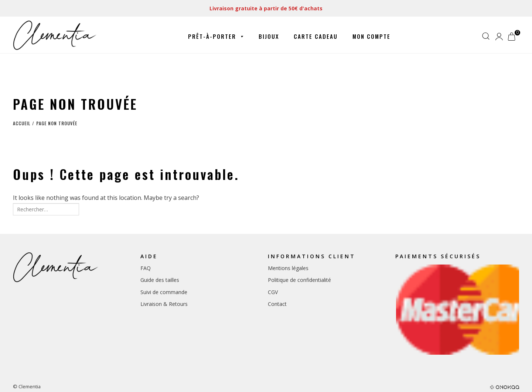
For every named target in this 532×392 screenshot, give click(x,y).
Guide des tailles (160, 280)
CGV (273, 292)
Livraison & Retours (164, 304)
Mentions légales (288, 268)
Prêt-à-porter (216, 36)
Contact (277, 304)
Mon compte (371, 36)
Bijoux (269, 36)
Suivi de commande (164, 292)
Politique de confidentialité (299, 280)
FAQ (146, 268)
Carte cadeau (316, 36)
